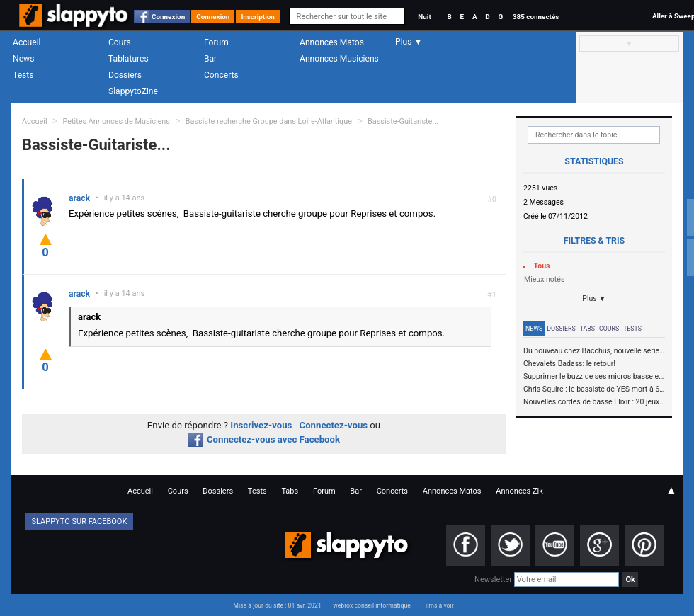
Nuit (424, 17)
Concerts (221, 75)
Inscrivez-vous (261, 425)
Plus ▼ (594, 298)
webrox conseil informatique (372, 605)
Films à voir (438, 605)
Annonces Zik (519, 491)
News (23, 59)
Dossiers (125, 75)
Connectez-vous (334, 425)
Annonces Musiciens (339, 59)
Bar (210, 59)
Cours (120, 42)
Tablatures (129, 59)
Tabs (587, 329)
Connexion (168, 17)
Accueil (27, 42)
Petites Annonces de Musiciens (116, 121)
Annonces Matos (332, 42)
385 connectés (536, 17)
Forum (216, 42)
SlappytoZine (133, 91)
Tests (23, 75)
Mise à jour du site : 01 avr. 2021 (277, 605)
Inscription (258, 17)
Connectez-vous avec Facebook (264, 439)
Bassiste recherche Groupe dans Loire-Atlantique (270, 121)
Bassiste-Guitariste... (403, 121)
